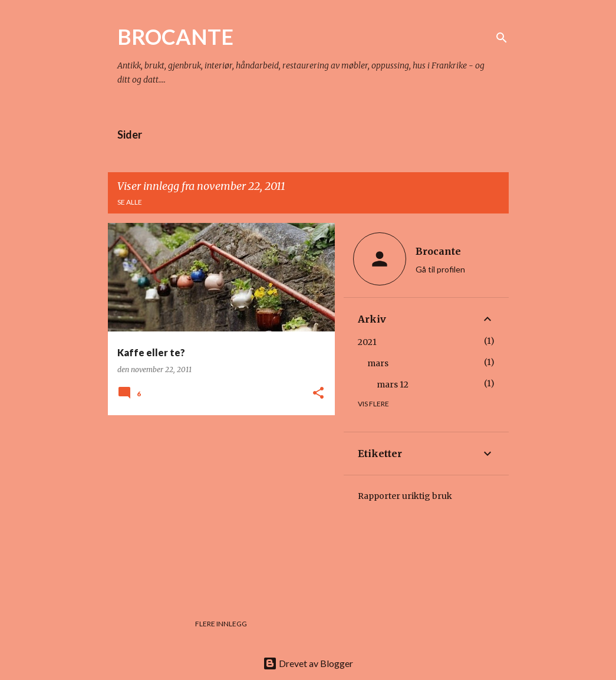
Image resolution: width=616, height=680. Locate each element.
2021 (367, 342)
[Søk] (502, 38)
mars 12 (393, 385)
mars (378, 363)
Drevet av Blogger (308, 663)
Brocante (438, 251)
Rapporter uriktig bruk (405, 496)
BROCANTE (175, 37)
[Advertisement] (217, 507)
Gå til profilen (440, 269)
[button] (318, 394)
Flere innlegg (221, 624)
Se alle (130, 202)
